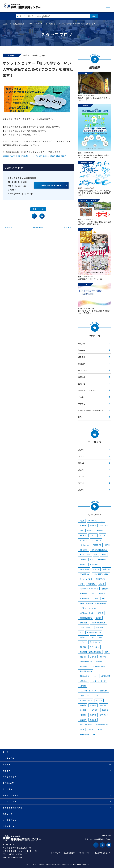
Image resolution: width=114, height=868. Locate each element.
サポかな (82, 404)
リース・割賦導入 (86, 628)
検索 (94, 16)
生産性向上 (83, 623)
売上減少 (99, 661)
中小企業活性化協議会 (101, 574)
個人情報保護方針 (70, 853)
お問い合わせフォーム (51, 185)
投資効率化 (100, 628)
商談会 (104, 555)
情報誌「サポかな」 (12, 795)
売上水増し (83, 710)
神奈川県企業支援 (86, 618)
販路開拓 (82, 350)
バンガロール (96, 540)
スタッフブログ (18, 24)
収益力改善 (94, 564)
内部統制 (83, 715)
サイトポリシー (85, 853)
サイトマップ (55, 853)
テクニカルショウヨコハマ (89, 589)
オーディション (85, 555)
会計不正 (93, 715)
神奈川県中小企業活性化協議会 (90, 652)
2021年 (81, 483)
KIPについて (8, 783)
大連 (96, 598)
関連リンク (8, 814)
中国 (103, 598)
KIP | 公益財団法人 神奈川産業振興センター (22, 6)
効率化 (82, 729)
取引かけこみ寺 (95, 642)
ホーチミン (83, 540)
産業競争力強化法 (86, 661)
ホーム (6, 752)
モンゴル (98, 696)
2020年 (81, 490)
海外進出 (82, 357)
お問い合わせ (9, 826)
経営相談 (82, 344)
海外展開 (93, 720)
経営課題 (93, 657)
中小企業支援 (102, 560)
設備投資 (82, 364)
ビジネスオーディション (88, 608)
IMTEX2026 (84, 681)
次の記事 (69, 227)
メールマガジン (10, 820)
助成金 (99, 729)
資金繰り (90, 530)
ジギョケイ (83, 637)
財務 (81, 530)
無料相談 (103, 657)
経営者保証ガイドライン (88, 676)
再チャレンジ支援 (86, 579)
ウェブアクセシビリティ (103, 853)
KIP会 (81, 417)
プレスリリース (9, 802)
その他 (81, 397)
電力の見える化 (85, 598)
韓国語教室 (83, 593)
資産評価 (105, 710)
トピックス (8, 789)
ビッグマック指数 (86, 725)
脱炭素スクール (85, 696)
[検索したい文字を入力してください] (53, 16)
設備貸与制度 (84, 734)
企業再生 (82, 384)
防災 (100, 637)
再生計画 (83, 657)
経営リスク (104, 715)
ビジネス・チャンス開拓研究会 (91, 410)
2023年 (81, 470)
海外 (93, 593)
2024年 (81, 463)
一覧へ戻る (38, 227)
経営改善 (96, 569)
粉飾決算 (83, 705)
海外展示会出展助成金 (99, 550)
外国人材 (83, 526)
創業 (96, 555)
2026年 (81, 450)
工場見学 (83, 560)
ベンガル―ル (84, 545)
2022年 (81, 476)
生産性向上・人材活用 (87, 390)
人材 (91, 560)
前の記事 (8, 227)
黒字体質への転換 (86, 671)
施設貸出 (7, 765)
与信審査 (93, 705)
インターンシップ (86, 700)
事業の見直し (84, 666)
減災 (93, 637)
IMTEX (107, 545)
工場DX (99, 618)
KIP (94, 734)
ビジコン (83, 642)
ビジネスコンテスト (87, 613)
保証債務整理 (105, 676)
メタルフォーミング (99, 681)
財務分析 (103, 705)
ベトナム (93, 535)
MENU (108, 6)
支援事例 (7, 771)
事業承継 (82, 377)
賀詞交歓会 (91, 584)
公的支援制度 (84, 574)
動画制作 (83, 720)
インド (103, 535)
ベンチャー (83, 370)
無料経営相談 (101, 579)
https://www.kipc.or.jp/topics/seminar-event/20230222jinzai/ (34, 156)
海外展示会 (83, 550)
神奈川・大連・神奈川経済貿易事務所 (93, 603)
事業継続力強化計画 (94, 632)
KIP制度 (100, 613)
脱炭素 (82, 521)
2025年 (81, 456)
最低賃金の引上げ (102, 725)
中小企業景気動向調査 (12, 808)
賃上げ (91, 729)
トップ (5, 24)
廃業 (107, 652)
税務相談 (83, 535)
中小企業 (99, 700)
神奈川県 (106, 569)
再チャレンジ (95, 647)
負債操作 (95, 710)
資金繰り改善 (84, 569)
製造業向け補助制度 (98, 623)
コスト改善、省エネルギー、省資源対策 (94, 691)
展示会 (102, 584)
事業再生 (83, 564)
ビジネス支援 (9, 758)
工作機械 (83, 686)
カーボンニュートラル (96, 521)
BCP (81, 632)
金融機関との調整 (99, 666)
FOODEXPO (97, 545)
